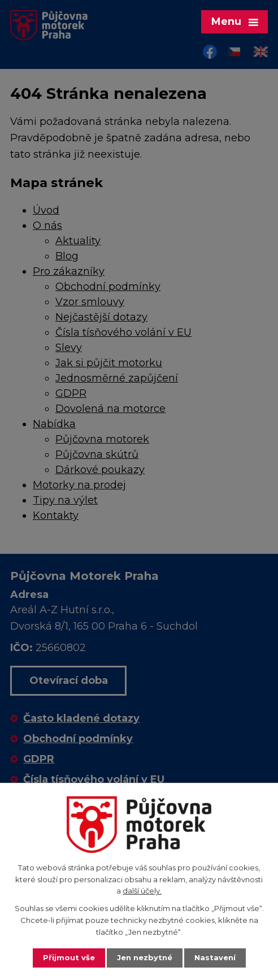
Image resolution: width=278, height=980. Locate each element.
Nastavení (215, 957)
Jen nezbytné (145, 957)
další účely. (142, 891)
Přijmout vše (69, 957)
